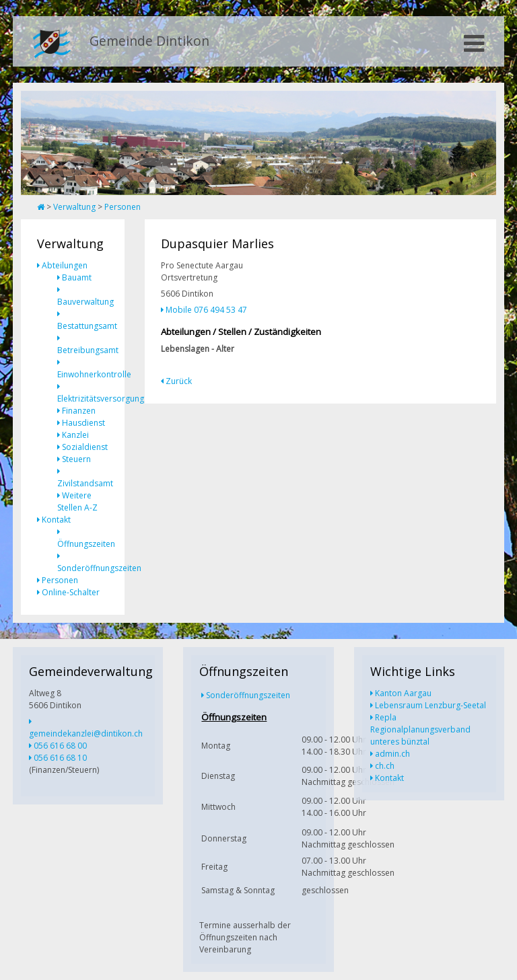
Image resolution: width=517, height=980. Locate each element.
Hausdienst (83, 423)
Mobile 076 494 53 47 (206, 310)
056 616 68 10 (60, 758)
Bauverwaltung (85, 302)
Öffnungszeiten (86, 544)
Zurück (179, 381)
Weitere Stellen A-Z (77, 501)
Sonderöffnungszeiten (99, 568)
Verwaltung (74, 207)
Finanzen (79, 411)
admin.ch (392, 754)
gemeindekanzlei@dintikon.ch (86, 733)
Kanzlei (75, 435)
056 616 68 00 (60, 746)
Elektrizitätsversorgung (101, 399)
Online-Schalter (71, 592)
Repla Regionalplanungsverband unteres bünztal (420, 729)
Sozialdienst (85, 447)
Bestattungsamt (87, 326)
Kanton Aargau (403, 693)
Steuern (76, 459)
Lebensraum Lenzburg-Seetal (430, 705)
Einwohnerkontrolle (94, 374)
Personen (123, 207)
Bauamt (77, 277)
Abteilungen (65, 265)
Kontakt (56, 520)
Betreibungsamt (88, 350)
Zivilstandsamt (85, 483)
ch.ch (385, 766)
